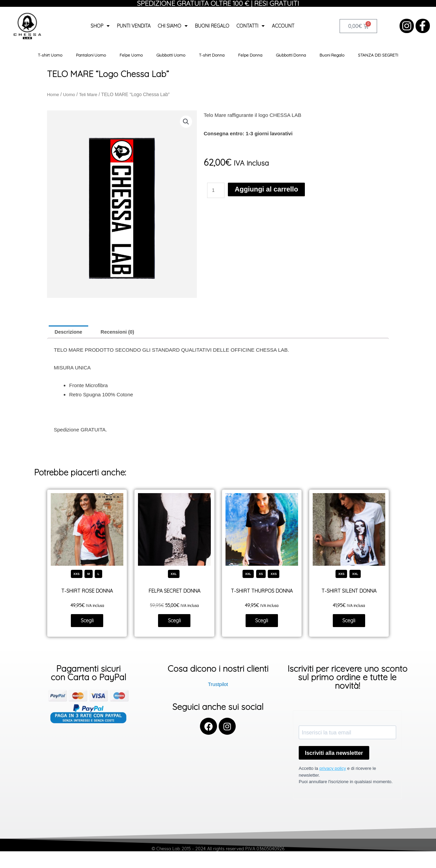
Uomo (70, 95)
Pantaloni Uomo (91, 55)
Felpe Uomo (131, 55)
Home (53, 95)
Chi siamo (173, 26)
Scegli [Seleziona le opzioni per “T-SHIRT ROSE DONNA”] (87, 622)
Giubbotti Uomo (171, 55)
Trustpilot (218, 686)
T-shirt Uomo (50, 55)
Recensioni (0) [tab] (120, 332)
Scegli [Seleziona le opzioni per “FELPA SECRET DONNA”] (174, 622)
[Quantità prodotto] (216, 189)
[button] (186, 122)
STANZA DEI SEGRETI (378, 55)
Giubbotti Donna (291, 55)
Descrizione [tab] (69, 332)
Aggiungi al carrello (260, 189)
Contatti (251, 26)
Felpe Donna (250, 55)
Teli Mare (89, 95)
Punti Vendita (134, 26)
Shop (100, 26)
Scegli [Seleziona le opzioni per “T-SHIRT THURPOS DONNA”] (262, 622)
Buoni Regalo (212, 26)
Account (283, 26)
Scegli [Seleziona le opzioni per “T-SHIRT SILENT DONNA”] (349, 622)
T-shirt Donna (212, 55)
